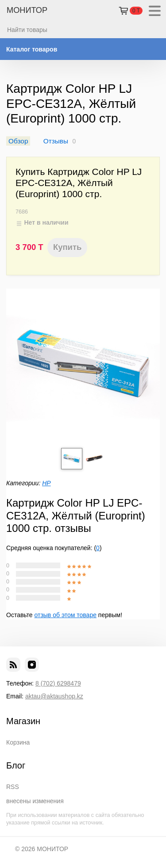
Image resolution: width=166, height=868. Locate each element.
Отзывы (56, 141)
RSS (13, 787)
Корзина (18, 742)
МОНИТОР (27, 10)
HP (46, 483)
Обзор (18, 141)
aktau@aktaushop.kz (54, 696)
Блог (16, 765)
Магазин (23, 721)
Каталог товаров (32, 49)
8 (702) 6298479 (58, 683)
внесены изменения (35, 801)
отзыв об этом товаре (66, 615)
